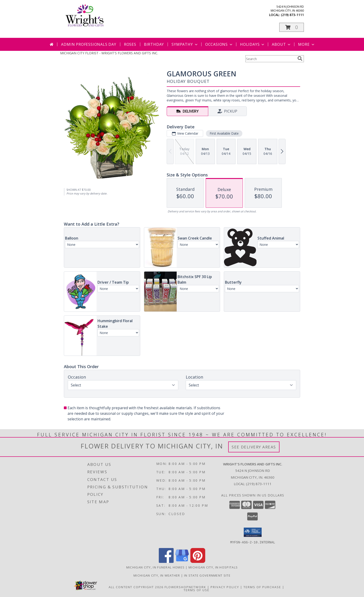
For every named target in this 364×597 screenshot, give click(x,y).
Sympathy (185, 44)
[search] (300, 58)
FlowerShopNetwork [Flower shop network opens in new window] (185, 587)
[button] (292, 27)
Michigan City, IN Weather (157, 575)
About (282, 44)
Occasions (219, 44)
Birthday (154, 44)
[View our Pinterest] (198, 561)
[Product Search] (270, 59)
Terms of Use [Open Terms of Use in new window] (197, 590)
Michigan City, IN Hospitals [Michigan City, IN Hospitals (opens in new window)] (213, 567)
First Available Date (224, 133)
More (307, 44)
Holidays (253, 44)
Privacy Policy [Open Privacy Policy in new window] (225, 587)
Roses (130, 44)
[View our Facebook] (166, 561)
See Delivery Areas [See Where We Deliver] (254, 447)
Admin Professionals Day (89, 44)
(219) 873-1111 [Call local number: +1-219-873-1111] (292, 15)
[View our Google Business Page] (182, 561)
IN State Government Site (207, 575)
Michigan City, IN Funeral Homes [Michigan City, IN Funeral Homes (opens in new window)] (155, 567)
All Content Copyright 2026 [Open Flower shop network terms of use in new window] (136, 587)
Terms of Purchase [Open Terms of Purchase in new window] (262, 587)
